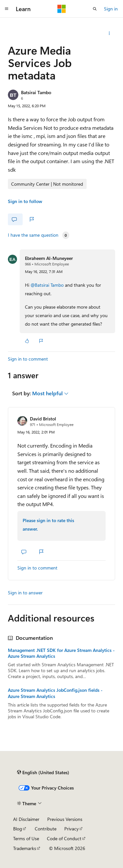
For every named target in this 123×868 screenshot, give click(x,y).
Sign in (111, 9)
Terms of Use (26, 838)
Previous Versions (65, 819)
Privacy (72, 829)
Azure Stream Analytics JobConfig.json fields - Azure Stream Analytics (55, 693)
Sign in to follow (25, 201)
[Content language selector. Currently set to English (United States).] (43, 772)
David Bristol (43, 419)
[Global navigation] (7, 9)
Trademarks (25, 848)
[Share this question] (109, 33)
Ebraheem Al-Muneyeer (49, 258)
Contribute (46, 829)
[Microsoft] (62, 9)
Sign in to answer (25, 593)
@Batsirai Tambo (48, 285)
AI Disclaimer (26, 819)
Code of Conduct (64, 838)
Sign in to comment (28, 359)
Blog (18, 829)
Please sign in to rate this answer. (48, 525)
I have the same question (33, 235)
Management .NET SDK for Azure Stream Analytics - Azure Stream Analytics (61, 653)
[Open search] (95, 9)
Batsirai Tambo (36, 92)
